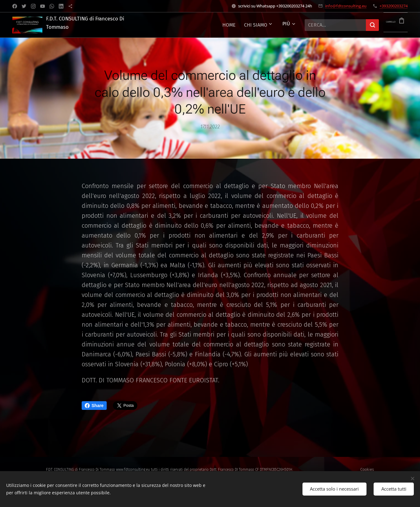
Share (94, 406)
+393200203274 (394, 6)
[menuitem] (210, 25)
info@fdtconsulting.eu (346, 6)
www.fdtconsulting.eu (133, 470)
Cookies (367, 469)
